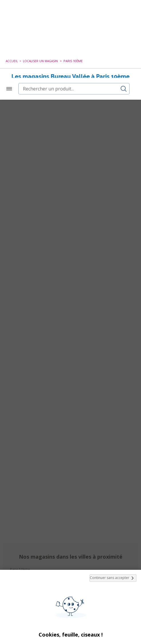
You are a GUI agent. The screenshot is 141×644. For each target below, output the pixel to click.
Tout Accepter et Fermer (70, 612)
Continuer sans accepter (113, 478)
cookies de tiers (97, 563)
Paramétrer (71, 627)
